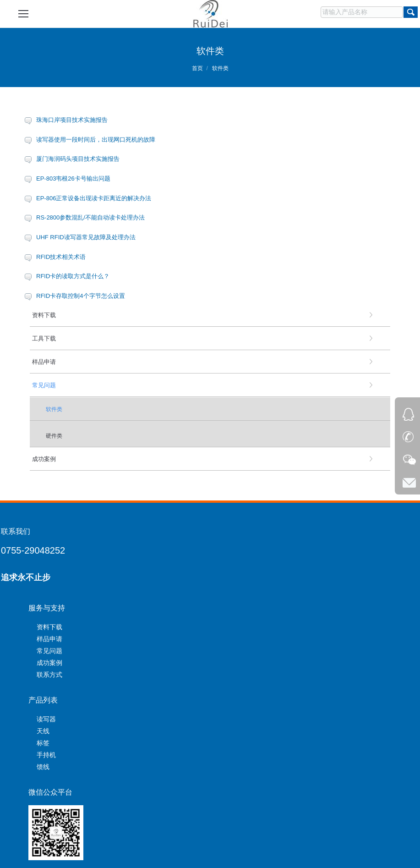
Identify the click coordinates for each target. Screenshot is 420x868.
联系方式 (49, 675)
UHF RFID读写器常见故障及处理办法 (86, 237)
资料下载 (49, 627)
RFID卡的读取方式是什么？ (73, 276)
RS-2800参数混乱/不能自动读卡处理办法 (90, 217)
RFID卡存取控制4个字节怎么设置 (81, 296)
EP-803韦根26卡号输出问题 (73, 179)
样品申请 (49, 639)
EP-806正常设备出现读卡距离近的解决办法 (94, 198)
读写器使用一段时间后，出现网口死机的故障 (96, 140)
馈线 (43, 767)
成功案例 (49, 663)
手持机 (46, 755)
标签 (43, 743)
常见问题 (49, 651)
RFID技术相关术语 (61, 257)
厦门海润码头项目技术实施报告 (78, 159)
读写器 (46, 719)
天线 (43, 731)
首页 (197, 68)
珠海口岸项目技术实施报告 (72, 120)
